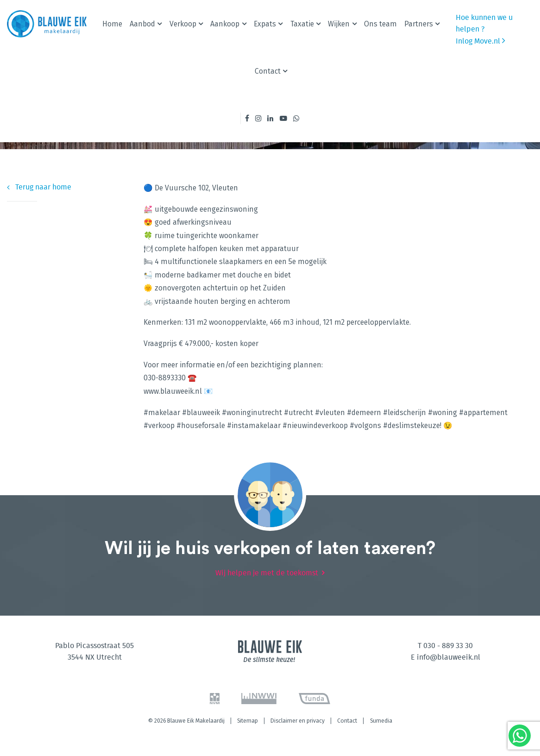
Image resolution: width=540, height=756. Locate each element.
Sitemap (248, 721)
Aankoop (225, 24)
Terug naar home (39, 187)
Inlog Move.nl (480, 41)
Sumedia (381, 721)
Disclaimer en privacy (298, 721)
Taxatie (302, 24)
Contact (268, 71)
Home (112, 24)
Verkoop (183, 24)
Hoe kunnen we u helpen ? (484, 23)
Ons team (380, 24)
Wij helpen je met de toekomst (267, 573)
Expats (265, 24)
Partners (419, 24)
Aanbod (142, 24)
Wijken (339, 24)
